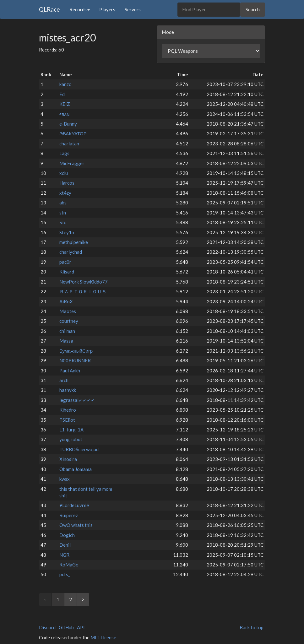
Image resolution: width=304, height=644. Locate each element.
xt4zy (65, 193)
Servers (133, 9)
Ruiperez (69, 515)
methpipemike (74, 242)
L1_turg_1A (71, 430)
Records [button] (80, 9)
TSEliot (67, 420)
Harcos (67, 183)
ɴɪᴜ (63, 222)
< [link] (45, 599)
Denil (65, 545)
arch (64, 380)
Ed (62, 94)
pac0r (65, 262)
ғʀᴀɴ (64, 114)
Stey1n (67, 232)
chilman (67, 331)
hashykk (68, 390)
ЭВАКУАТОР (73, 133)
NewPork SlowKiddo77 (84, 282)
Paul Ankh (70, 371)
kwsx (65, 479)
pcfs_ (65, 574)
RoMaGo (69, 565)
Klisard (67, 272)
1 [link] (58, 599)
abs (63, 203)
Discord (47, 627)
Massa (66, 341)
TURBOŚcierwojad (79, 449)
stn (63, 213)
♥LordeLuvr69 (74, 505)
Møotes (68, 311)
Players (107, 9)
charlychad (71, 252)
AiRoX (66, 301)
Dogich (67, 535)
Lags (64, 153)
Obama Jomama (76, 469)
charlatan (69, 143)
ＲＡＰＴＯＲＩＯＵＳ (83, 291)
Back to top (252, 627)
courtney (69, 321)
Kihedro (68, 410)
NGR (64, 555)
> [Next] (83, 599)
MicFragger (72, 163)
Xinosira (68, 459)
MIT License (103, 637)
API (81, 627)
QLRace (49, 9)
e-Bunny (68, 124)
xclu (64, 173)
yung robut (71, 439)
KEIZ (65, 104)
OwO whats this (76, 525)
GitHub (66, 627)
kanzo (65, 84)
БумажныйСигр (76, 351)
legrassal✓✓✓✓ (77, 400)
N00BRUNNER (75, 360)
